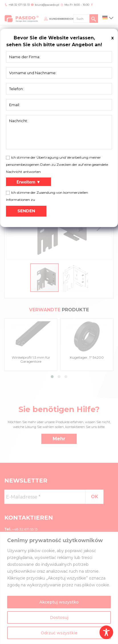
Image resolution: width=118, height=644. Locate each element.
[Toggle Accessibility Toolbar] (106, 632)
